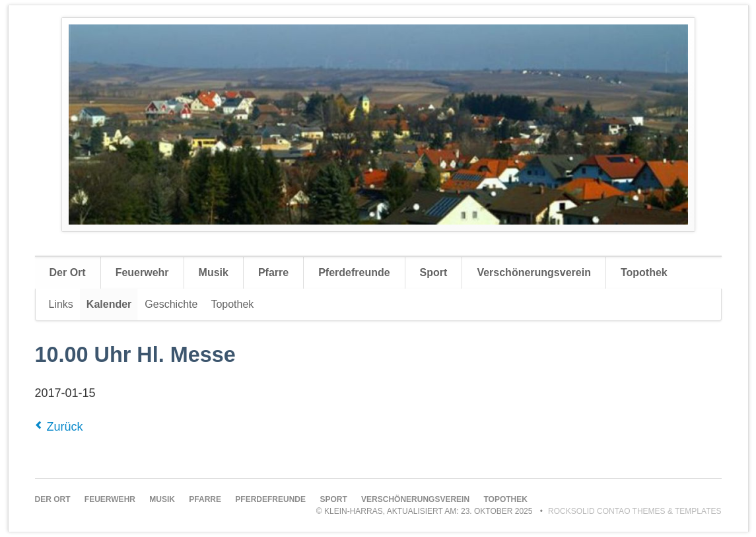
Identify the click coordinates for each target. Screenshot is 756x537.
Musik (214, 272)
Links (61, 304)
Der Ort (68, 272)
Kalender (109, 304)
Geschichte (171, 304)
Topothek (644, 272)
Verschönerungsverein (534, 272)
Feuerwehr (142, 272)
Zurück (65, 427)
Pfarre (273, 272)
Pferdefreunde (354, 272)
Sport (434, 272)
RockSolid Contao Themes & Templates (635, 511)
